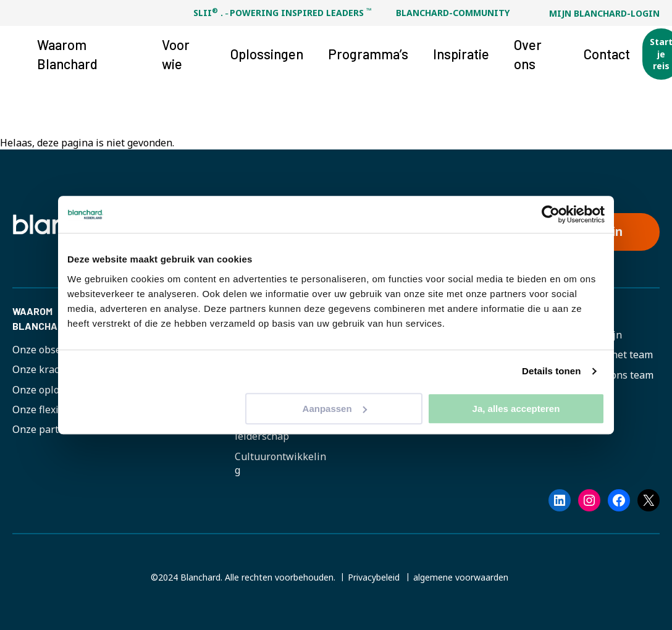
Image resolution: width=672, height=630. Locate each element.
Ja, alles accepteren (516, 409)
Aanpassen (335, 409)
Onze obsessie (46, 350)
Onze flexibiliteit (51, 409)
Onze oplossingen (54, 390)
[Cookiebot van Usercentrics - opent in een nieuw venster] (551, 214)
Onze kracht (40, 369)
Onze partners (46, 429)
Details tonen (551, 371)
